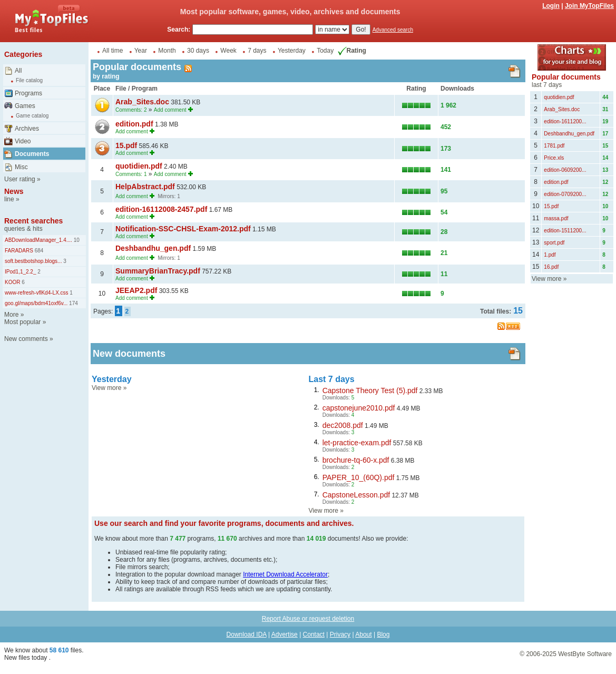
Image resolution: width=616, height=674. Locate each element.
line (9, 199)
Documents (32, 154)
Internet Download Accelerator (285, 574)
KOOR (12, 282)
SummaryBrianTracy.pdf (158, 271)
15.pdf (126, 145)
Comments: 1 (131, 174)
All (18, 71)
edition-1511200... (565, 231)
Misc (21, 167)
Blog (383, 634)
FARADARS (19, 251)
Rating (351, 51)
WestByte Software (585, 654)
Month (167, 51)
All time (113, 51)
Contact (314, 634)
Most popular (22, 322)
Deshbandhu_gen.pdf (153, 248)
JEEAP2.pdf (136, 290)
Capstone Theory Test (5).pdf (370, 390)
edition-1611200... (565, 121)
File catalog (29, 80)
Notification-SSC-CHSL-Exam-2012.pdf (183, 229)
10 (76, 240)
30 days (198, 51)
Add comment (170, 110)
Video (23, 141)
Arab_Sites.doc (142, 102)
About (363, 634)
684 (38, 251)
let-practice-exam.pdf (357, 443)
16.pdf (551, 267)
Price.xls (554, 158)
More (11, 315)
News (14, 191)
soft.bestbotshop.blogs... (33, 261)
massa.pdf (556, 218)
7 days (257, 51)
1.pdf (550, 255)
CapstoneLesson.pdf (356, 495)
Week (228, 51)
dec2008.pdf (343, 425)
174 (72, 303)
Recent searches (33, 221)
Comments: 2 (131, 110)
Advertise (285, 634)
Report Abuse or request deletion (308, 619)
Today (325, 51)
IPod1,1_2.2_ (21, 272)
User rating (20, 179)
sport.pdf (554, 243)
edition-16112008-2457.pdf (161, 209)
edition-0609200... (565, 170)
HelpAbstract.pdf (145, 187)
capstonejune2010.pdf (359, 408)
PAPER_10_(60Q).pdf (359, 477)
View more (106, 388)
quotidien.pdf (139, 166)
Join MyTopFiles (589, 6)
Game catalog (32, 116)
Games (25, 106)
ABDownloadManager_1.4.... (38, 240)
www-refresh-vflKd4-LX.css (37, 293)
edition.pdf (134, 124)
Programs (28, 93)
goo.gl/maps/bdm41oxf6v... (36, 303)
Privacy (340, 634)
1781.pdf (554, 146)
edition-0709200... (565, 194)
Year (141, 51)
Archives (27, 129)
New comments (26, 339)
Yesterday (292, 51)
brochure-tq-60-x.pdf (356, 460)
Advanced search (393, 30)
